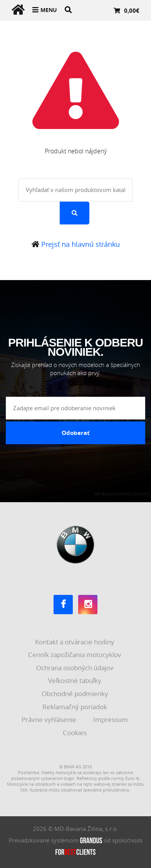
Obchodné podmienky (76, 694)
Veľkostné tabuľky (75, 680)
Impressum (111, 719)
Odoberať (76, 433)
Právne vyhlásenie (50, 719)
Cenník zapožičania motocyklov (75, 655)
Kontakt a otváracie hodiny (75, 642)
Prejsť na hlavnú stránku (76, 244)
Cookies (75, 733)
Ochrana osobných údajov (76, 668)
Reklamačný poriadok (75, 707)
